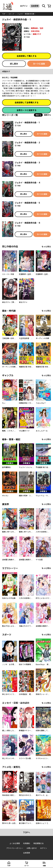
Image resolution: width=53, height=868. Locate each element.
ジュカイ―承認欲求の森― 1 (27, 122)
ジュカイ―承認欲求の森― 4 (27, 183)
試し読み (14, 64)
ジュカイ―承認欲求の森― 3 (27, 163)
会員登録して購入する (27, 56)
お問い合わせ (32, 848)
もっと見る (46, 247)
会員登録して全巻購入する (27, 102)
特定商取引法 (38, 843)
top (4, 14)
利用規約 (27, 843)
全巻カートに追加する (27, 110)
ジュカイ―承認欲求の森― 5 (27, 203)
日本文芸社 (35, 31)
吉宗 (42, 28)
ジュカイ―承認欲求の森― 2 (27, 143)
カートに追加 (39, 64)
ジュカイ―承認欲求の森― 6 (27, 223)
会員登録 (35, 6)
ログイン (24, 6)
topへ (27, 832)
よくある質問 (15, 843)
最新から (47, 115)
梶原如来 (34, 28)
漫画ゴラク (37, 34)
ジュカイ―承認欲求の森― (26, 14)
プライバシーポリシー (15, 848)
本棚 (44, 866)
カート (27, 866)
